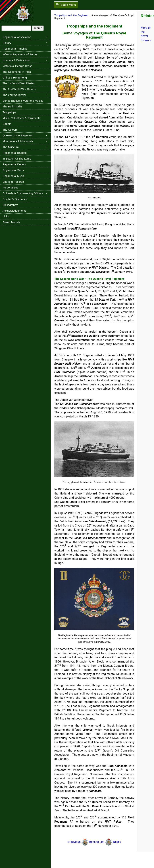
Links (6, 216)
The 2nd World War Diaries (19, 89)
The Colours (10, 130)
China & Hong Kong (15, 78)
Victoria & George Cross (17, 66)
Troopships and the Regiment (71, 15)
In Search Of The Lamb (17, 159)
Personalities (10, 187)
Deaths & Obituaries (15, 199)
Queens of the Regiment (17, 135)
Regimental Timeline (15, 49)
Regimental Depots (14, 164)
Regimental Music (13, 176)
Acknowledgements (14, 211)
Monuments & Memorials (18, 141)
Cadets (7, 124)
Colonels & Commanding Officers (23, 193)
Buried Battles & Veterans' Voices (23, 101)
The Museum (11, 147)
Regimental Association (17, 37)
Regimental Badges (15, 153)
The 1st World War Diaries (19, 83)
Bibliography (10, 205)
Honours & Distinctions (16, 60)
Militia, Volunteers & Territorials (21, 118)
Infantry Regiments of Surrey (20, 54)
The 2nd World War (14, 95)
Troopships (9, 112)
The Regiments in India (17, 72)
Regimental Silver (13, 170)
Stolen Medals (11, 222)
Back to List (97, 842)
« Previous (74, 842)
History (7, 43)
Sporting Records (13, 182)
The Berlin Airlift (12, 106)
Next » (117, 842)
